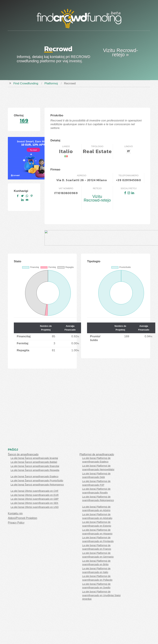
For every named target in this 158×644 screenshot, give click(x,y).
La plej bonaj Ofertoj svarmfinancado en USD (35, 507)
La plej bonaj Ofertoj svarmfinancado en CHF (35, 491)
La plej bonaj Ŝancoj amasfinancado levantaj (34, 458)
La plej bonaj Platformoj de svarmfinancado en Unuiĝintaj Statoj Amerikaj (101, 595)
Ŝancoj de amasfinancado (23, 454)
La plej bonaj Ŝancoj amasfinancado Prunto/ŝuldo (37, 481)
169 (24, 121)
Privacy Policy (16, 523)
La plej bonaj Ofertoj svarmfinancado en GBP (35, 499)
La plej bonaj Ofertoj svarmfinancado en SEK (34, 503)
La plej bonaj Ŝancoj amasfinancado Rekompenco (37, 485)
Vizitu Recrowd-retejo (97, 198)
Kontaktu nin (15, 513)
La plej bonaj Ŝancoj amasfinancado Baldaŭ (34, 462)
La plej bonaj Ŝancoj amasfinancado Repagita (35, 470)
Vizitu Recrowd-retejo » (120, 52)
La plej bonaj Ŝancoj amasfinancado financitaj (35, 466)
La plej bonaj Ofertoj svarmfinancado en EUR (35, 495)
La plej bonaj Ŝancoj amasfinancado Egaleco (34, 476)
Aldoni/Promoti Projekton (23, 518)
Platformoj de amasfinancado (97, 454)
